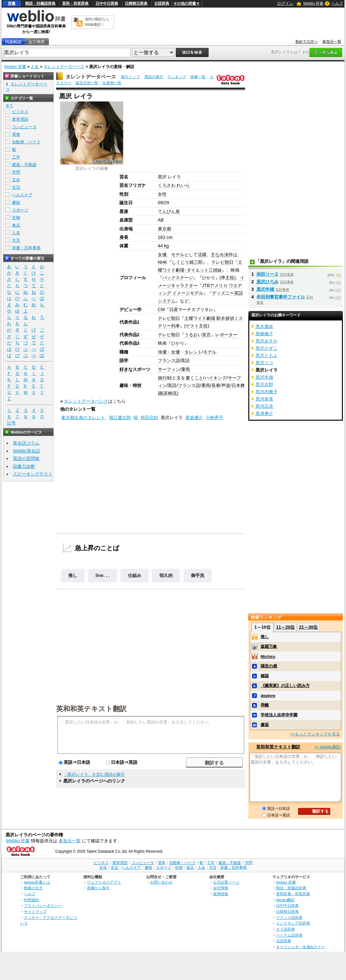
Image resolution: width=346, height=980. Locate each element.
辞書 (12, 3)
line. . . (103, 575)
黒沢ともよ (267, 355)
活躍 (202, 255)
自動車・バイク (26, 142)
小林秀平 (214, 418)
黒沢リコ (264, 363)
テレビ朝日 (222, 262)
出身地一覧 (112, 83)
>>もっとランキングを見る (315, 734)
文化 (16, 180)
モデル (178, 255)
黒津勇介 (264, 413)
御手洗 (198, 575)
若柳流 (170, 393)
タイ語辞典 (285, 929)
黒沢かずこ (267, 348)
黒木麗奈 (264, 326)
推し (73, 575)
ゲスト (192, 326)
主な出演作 (222, 255)
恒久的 (166, 575)
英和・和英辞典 (75, 3)
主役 (230, 278)
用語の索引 (154, 77)
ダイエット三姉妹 (204, 270)
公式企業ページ (226, 882)
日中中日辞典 (107, 3)
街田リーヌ (268, 274)
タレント (193, 352)
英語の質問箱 (26, 458)
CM (161, 309)
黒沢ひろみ (268, 282)
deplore (268, 696)
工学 (16, 157)
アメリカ (219, 285)
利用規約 (32, 900)
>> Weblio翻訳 (327, 747)
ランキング (177, 77)
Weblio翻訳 (285, 900)
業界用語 (20, 119)
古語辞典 (162, 3)
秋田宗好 (149, 418)
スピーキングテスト (33, 474)
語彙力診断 (24, 466)
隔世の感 (269, 666)
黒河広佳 (264, 406)
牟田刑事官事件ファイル (281, 297)
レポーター (226, 335)
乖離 (265, 705)
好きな (126, 369)
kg (167, 246)
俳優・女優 (169, 352)
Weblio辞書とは (37, 882)
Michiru (268, 657)
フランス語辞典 (289, 917)
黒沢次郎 (264, 384)
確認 (265, 676)
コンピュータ (24, 127)
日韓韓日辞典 (136, 3)
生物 (16, 218)
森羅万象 (269, 646)
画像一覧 (198, 77)
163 (162, 237)
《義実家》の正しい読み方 (285, 686)
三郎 (198, 262)
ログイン (285, 3)
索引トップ (130, 77)
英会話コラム (26, 443)
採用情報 (221, 894)
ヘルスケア (22, 195)
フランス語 (169, 360)
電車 (16, 134)
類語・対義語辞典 (40, 3)
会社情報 (221, 888)
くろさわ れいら (174, 185)
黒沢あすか (267, 341)
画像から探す (98, 888)
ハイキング (216, 378)
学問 (16, 172)
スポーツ (20, 210)
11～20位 (285, 627)
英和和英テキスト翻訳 (91, 708)
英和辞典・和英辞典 (293, 894)
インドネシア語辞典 (293, 923)
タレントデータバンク (86, 401)
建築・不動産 (24, 165)
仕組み (135, 575)
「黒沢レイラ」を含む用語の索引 (94, 774)
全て (9, 106)
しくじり (181, 262)
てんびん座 (169, 211)
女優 (162, 255)
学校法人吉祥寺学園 (279, 715)
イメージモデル (188, 293)
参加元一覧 (332, 42)
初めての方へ (307, 42)
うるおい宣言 (198, 335)
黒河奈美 (264, 399)
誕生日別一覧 (87, 83)
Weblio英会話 (26, 451)
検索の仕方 (33, 888)
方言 (16, 240)
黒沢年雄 (265, 289)
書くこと (194, 378)
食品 (16, 225)
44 (160, 246)
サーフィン (169, 369)
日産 (174, 309)
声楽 (226, 385)
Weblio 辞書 (313, 3)
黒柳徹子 (264, 334)
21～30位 (308, 627)
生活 (16, 187)
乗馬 (186, 369)
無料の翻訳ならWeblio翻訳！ (97, 22)
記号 (11, 423)
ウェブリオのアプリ (104, 882)
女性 (162, 194)
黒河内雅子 (267, 392)
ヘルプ (337, 3)
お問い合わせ (161, 882)
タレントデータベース (64, 67)
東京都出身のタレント (83, 418)
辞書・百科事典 (26, 248)
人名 (35, 67)
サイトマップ (35, 911)
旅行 (162, 378)
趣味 (16, 202)
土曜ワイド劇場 (200, 318)
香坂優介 (194, 418)
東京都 (164, 229)
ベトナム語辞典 (289, 935)
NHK (163, 262)
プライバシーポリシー (43, 905)
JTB (206, 285)
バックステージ (178, 278)
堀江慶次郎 (120, 418)
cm (170, 237)
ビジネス (20, 112)
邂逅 (265, 725)
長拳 (216, 385)
